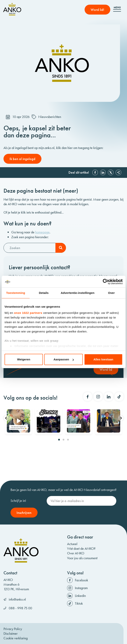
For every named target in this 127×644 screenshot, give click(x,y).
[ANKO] (12, 9)
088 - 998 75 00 (20, 608)
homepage (42, 232)
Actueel (72, 544)
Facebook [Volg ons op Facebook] (81, 580)
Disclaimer (11, 633)
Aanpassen (64, 359)
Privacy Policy (13, 629)
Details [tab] (44, 293)
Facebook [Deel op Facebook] (95, 172)
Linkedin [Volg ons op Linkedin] (80, 596)
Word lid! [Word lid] (97, 10)
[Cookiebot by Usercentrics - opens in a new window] (106, 282)
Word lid (106, 369)
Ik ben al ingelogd (22, 159)
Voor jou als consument (82, 558)
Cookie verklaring (16, 638)
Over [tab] (111, 293)
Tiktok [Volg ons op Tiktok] (79, 603)
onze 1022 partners (28, 313)
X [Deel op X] (111, 172)
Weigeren (24, 359)
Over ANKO (76, 553)
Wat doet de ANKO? (81, 548)
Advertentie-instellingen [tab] (78, 293)
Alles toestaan (103, 359)
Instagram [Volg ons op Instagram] (81, 588)
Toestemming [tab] (16, 293)
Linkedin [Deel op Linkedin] (103, 172)
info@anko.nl (17, 599)
